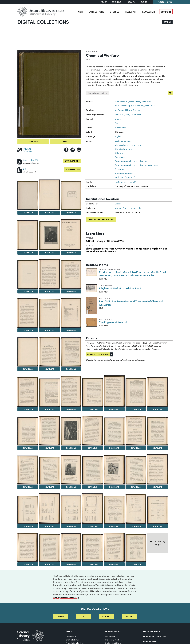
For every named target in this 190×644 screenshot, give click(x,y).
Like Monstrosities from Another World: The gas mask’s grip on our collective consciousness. (127, 250)
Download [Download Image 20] (93, 409)
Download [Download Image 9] (49, 291)
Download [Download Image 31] (28, 487)
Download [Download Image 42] (114, 526)
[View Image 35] (114, 470)
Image (118, 119)
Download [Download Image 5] (28, 253)
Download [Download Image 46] (49, 564)
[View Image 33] (71, 470)
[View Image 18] (49, 393)
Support (166, 12)
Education (149, 12)
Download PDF (72, 161)
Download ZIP (73, 170)
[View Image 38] (28, 510)
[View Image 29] (136, 431)
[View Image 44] (157, 510)
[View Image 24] (28, 431)
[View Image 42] (114, 510)
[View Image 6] (49, 236)
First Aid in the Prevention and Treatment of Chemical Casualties (131, 303)
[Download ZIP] (20, 170)
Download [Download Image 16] (71, 369)
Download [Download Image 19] (71, 409)
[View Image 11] (28, 313)
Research (131, 12)
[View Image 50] (136, 548)
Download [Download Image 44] (157, 526)
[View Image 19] (71, 391)
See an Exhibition (152, 631)
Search (167, 22)
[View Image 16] (71, 352)
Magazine (117, 2)
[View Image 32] (49, 471)
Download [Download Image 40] (71, 526)
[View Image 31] (28, 470)
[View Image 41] (93, 509)
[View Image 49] (114, 547)
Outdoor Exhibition (113, 640)
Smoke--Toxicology (124, 173)
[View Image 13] (71, 313)
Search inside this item (97, 93)
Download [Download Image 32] (49, 487)
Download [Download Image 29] (136, 448)
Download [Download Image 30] (157, 448)
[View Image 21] (114, 391)
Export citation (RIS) (98, 354)
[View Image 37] (157, 469)
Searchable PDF (31, 160)
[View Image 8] (28, 275)
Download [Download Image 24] (28, 448)
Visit (80, 12)
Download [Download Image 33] (71, 487)
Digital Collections (43, 22)
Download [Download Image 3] (49, 213)
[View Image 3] (49, 195)
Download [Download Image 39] (49, 526)
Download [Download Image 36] (136, 487)
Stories (115, 12)
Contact (106, 617)
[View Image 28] (114, 431)
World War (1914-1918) (125, 177)
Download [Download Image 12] (49, 330)
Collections (96, 12)
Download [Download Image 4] (71, 213)
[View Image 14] (28, 352)
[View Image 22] (136, 392)
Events (144, 2)
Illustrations (106, 285)
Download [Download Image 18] (49, 409)
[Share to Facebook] (66, 150)
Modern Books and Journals (128, 208)
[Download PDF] (20, 161)
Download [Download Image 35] (114, 487)
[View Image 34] (93, 470)
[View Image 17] (28, 392)
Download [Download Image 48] (93, 564)
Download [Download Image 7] (71, 253)
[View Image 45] (28, 547)
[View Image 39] (49, 509)
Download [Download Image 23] (157, 409)
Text (116, 123)
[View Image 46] (49, 548)
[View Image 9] (49, 274)
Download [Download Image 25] (49, 448)
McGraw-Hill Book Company (128, 110)
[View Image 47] (71, 548)
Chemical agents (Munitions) (128, 145)
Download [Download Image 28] (114, 448)
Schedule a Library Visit (155, 636)
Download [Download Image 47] (71, 564)
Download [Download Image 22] (136, 409)
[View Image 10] (71, 275)
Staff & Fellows (72, 640)
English (118, 136)
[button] (111, 354)
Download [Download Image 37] (157, 487)
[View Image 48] (93, 548)
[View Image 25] (49, 431)
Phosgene (119, 169)
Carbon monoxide (123, 141)
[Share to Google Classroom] (79, 150)
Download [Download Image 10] (71, 291)
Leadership (71, 636)
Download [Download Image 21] (114, 409)
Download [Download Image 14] (28, 369)
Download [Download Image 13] (71, 330)
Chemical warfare (123, 149)
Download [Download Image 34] (93, 487)
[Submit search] (170, 93)
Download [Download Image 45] (28, 564)
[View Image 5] (28, 235)
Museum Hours (165, 2)
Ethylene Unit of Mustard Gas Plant (120, 288)
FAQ (84, 617)
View (65, 141)
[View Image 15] (49, 352)
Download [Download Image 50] (136, 564)
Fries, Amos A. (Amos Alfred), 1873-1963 (133, 102)
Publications (92, 51)
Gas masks (120, 157)
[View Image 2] (28, 196)
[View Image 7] (71, 235)
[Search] (118, 22)
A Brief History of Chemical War (105, 241)
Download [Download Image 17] (28, 409)
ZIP (25, 169)
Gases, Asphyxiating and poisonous (131, 161)
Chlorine (119, 153)
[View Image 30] (157, 431)
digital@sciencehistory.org (66, 597)
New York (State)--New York (128, 115)
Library (118, 204)
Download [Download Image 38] (28, 526)
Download (33, 141)
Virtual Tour (110, 636)
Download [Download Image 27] (93, 448)
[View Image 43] (136, 509)
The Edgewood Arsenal (113, 322)
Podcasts (131, 2)
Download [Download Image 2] (28, 213)
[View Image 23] (157, 392)
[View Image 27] (93, 431)
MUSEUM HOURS (113, 631)
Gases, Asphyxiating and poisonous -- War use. (136, 165)
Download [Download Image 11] (28, 330)
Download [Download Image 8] (28, 291)
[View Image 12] (49, 313)
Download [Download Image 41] (93, 526)
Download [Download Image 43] (136, 526)
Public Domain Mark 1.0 (126, 182)
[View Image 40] (71, 510)
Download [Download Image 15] (49, 369)
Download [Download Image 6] (49, 253)
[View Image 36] (136, 470)
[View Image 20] (93, 392)
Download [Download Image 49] (114, 564)
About (104, 2)
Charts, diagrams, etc (110, 269)
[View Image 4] (71, 195)
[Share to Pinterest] (73, 150)
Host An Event (150, 641)
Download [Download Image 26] (71, 448)
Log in (129, 617)
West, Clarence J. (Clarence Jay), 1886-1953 (135, 106)
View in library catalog (101, 219)
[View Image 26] (71, 431)
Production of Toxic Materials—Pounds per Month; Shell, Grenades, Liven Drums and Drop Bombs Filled (133, 274)
